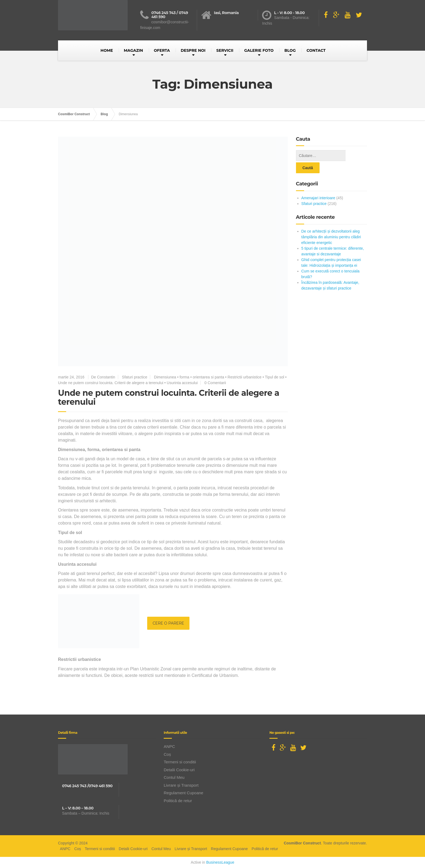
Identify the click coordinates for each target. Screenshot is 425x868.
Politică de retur (178, 801)
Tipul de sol (274, 377)
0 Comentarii (215, 383)
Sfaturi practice (135, 377)
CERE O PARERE (168, 623)
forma (184, 377)
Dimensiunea (165, 377)
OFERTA (162, 50)
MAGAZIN (133, 50)
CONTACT (316, 50)
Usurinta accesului (182, 383)
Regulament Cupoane (183, 793)
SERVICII (225, 50)
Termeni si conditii (180, 762)
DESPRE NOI (193, 50)
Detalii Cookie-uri (179, 770)
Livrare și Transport (181, 785)
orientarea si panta (208, 377)
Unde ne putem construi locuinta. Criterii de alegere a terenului (111, 383)
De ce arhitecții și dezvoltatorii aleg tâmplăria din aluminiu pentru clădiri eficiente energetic (331, 225)
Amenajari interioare (318, 186)
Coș (167, 754)
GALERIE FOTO (259, 50)
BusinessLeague (220, 862)
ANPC (169, 746)
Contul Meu (174, 777)
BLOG (290, 50)
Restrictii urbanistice (245, 377)
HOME (107, 50)
